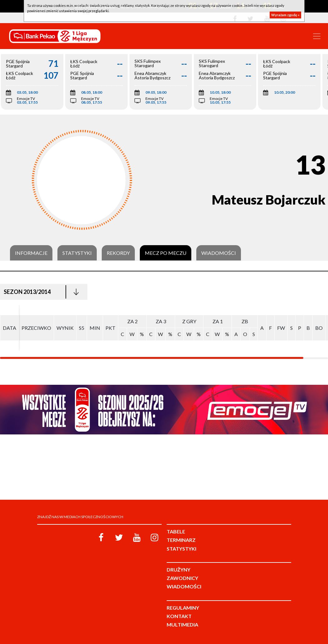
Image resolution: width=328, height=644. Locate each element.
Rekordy (118, 253)
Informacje (31, 253)
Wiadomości (219, 253)
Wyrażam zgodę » (285, 15)
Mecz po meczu (166, 253)
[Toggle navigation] (317, 36)
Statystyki (77, 253)
